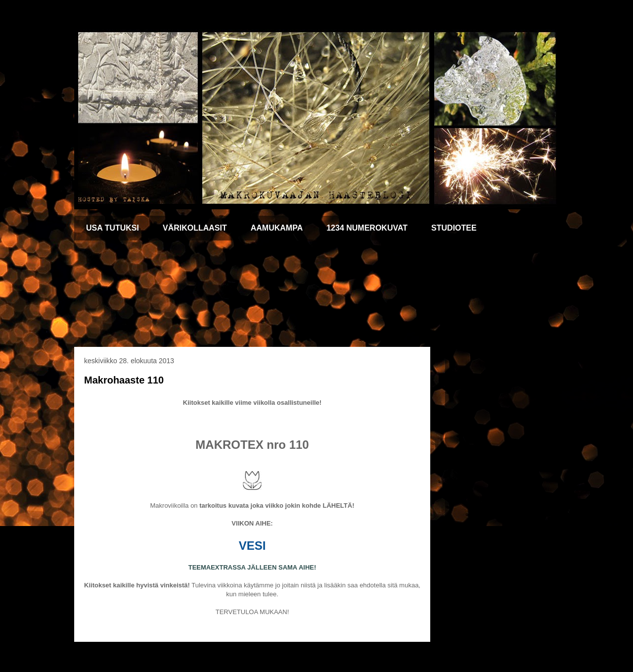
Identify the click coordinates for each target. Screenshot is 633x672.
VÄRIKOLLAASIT (195, 228)
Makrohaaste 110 (124, 380)
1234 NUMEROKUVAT (367, 228)
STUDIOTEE (454, 228)
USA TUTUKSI (113, 228)
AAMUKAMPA (277, 228)
